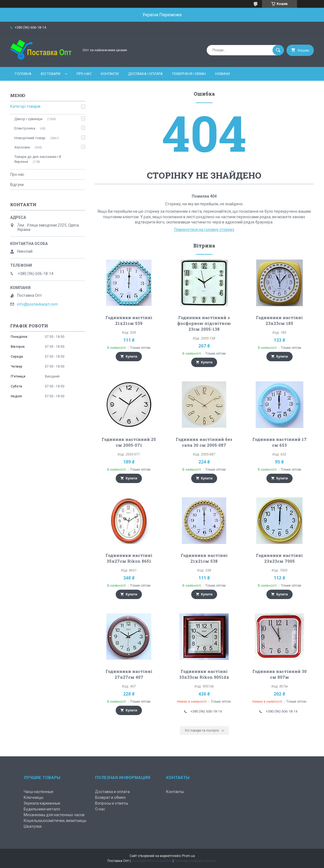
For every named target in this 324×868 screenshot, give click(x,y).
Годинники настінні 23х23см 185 (279, 320)
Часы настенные (39, 792)
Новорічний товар (30, 138)
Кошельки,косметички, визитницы (55, 821)
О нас (100, 809)
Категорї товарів (25, 106)
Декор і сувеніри (28, 119)
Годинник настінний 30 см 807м (280, 674)
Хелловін (22, 147)
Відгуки (17, 185)
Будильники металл (42, 809)
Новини (222, 74)
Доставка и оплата (112, 792)
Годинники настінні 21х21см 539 (129, 320)
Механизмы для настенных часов (54, 815)
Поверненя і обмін (189, 74)
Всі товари (51, 74)
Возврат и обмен (110, 797)
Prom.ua (188, 856)
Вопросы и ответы (112, 803)
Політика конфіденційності (195, 861)
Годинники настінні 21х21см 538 (204, 558)
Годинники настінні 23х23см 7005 (279, 558)
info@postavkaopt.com (37, 304)
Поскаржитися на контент (152, 861)
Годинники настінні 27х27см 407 (129, 674)
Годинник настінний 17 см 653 (280, 442)
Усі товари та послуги (202, 730)
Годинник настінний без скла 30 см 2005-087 (204, 442)
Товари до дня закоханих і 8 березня (38, 159)
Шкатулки (33, 826)
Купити (131, 357)
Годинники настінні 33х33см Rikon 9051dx (204, 674)
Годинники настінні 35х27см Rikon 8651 (129, 558)
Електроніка (25, 128)
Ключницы (33, 797)
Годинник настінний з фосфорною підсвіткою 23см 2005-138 (204, 323)
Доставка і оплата (145, 74)
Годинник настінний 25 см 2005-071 (129, 442)
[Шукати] (278, 50)
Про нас (84, 74)
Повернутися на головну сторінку (204, 230)
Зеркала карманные (42, 803)
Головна (23, 74)
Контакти (110, 74)
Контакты (175, 792)
